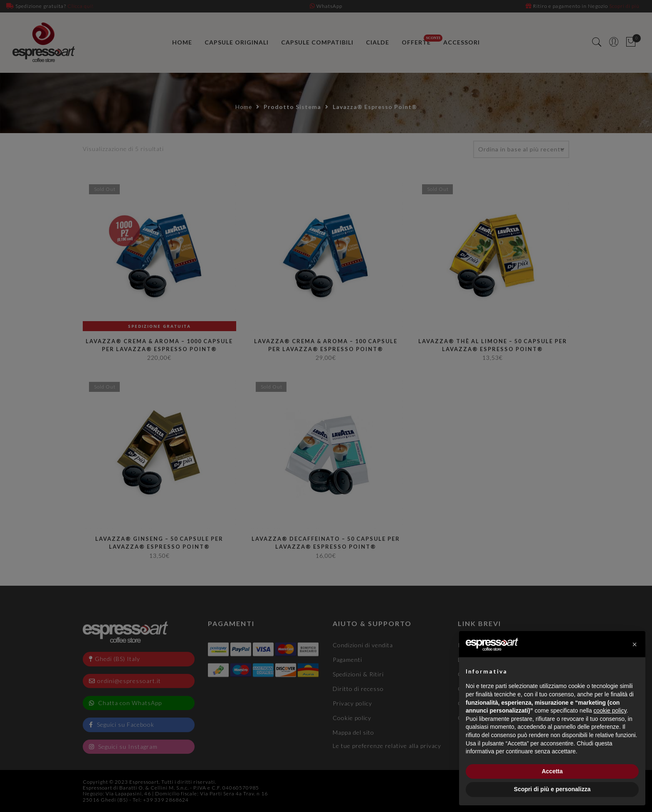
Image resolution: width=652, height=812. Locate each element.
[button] (635, 644)
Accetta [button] (552, 771)
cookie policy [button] (610, 710)
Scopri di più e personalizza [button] (552, 789)
